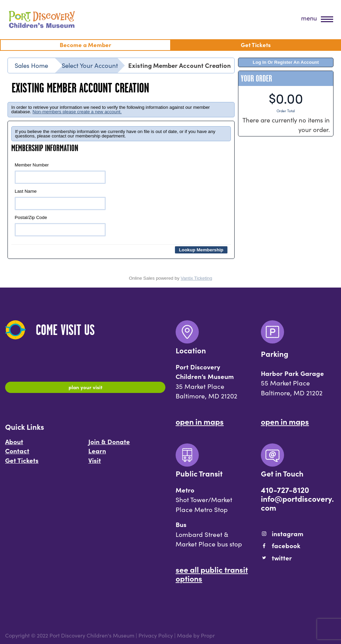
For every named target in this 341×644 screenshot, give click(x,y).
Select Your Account (90, 65)
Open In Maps (200, 421)
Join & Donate (109, 445)
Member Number (60, 173)
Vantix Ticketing (196, 278)
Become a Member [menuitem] (85, 45)
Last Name (60, 199)
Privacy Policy (156, 635)
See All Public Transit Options (212, 574)
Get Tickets (22, 464)
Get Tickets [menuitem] (256, 45)
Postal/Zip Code (60, 226)
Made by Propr (196, 635)
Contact (17, 454)
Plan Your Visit (85, 388)
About (14, 445)
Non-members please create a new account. (77, 112)
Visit (95, 464)
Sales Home (31, 65)
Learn (97, 454)
